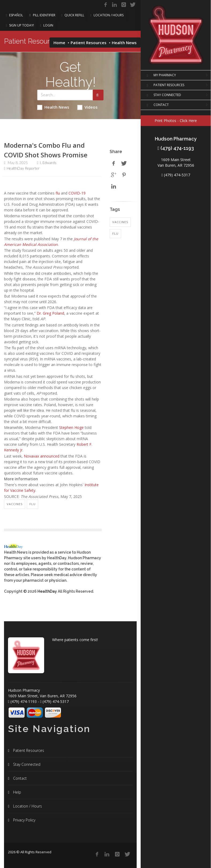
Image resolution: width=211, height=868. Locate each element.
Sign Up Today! (20, 25)
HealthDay (47, 591)
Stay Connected (26, 764)
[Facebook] (105, 5)
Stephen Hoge (71, 427)
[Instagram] (124, 5)
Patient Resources (89, 43)
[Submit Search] (98, 95)
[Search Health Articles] (65, 95)
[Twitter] (133, 5)
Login (46, 25)
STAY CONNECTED (163, 95)
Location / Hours (107, 15)
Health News (53, 107)
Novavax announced (42, 456)
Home (59, 43)
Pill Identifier (42, 15)
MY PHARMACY (160, 75)
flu (58, 193)
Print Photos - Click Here (176, 121)
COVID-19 (77, 193)
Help (17, 792)
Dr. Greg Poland (50, 313)
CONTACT (157, 105)
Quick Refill (73, 15)
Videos (87, 107)
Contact (19, 778)
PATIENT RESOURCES (164, 85)
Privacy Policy (24, 820)
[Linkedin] (114, 5)
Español (14, 15)
